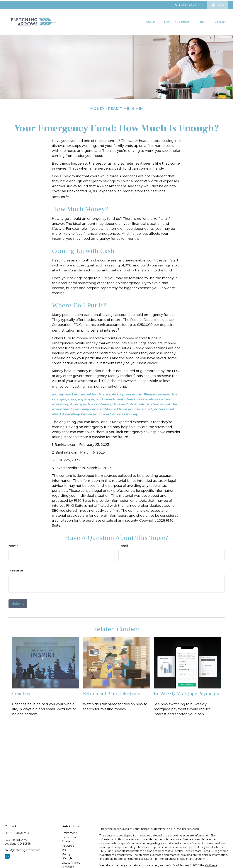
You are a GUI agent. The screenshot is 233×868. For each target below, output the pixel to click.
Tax (64, 849)
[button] (150, 20)
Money (66, 853)
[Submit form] (18, 602)
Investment (69, 836)
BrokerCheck (190, 828)
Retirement (69, 832)
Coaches (21, 692)
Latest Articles (71, 861)
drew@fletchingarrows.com (23, 849)
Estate (66, 840)
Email (123, 545)
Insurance (68, 844)
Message (16, 569)
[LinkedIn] (7, 855)
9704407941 (22, 832)
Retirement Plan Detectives (111, 692)
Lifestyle (67, 857)
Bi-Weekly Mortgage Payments (186, 692)
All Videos (68, 866)
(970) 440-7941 (187, 4)
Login (218, 4)
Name (14, 545)
